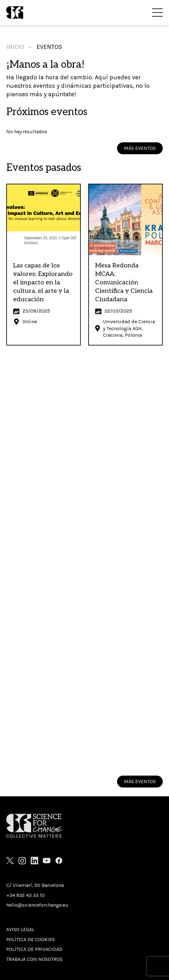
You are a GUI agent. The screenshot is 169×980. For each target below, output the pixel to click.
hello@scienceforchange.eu (37, 905)
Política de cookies (31, 939)
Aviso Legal (20, 929)
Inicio (15, 47)
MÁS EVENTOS (140, 148)
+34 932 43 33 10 (26, 895)
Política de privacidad (34, 949)
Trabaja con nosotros (34, 959)
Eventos (49, 47)
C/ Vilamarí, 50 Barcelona (35, 885)
